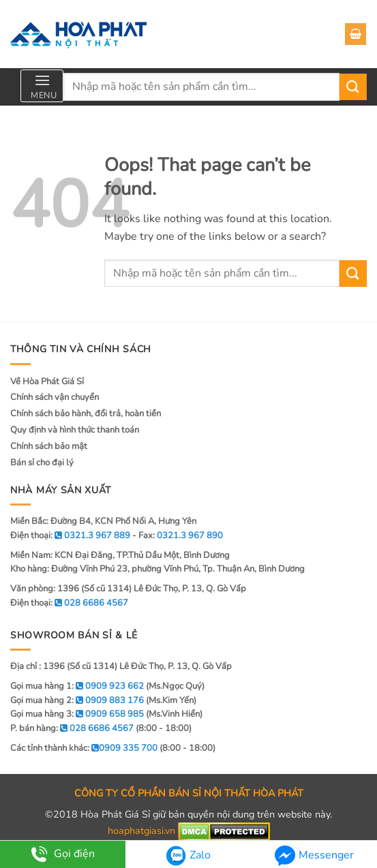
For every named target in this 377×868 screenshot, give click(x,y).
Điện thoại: (69, 603)
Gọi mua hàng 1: (77, 686)
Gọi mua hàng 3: (77, 714)
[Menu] (42, 86)
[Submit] (353, 87)
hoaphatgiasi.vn (141, 831)
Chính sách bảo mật (49, 446)
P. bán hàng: (72, 728)
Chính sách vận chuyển (55, 397)
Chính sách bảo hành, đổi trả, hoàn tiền (86, 414)
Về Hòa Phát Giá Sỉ (47, 382)
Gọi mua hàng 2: (77, 700)
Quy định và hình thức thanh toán (75, 430)
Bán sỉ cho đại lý (42, 463)
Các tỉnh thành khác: (84, 748)
